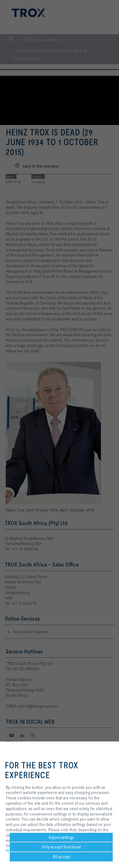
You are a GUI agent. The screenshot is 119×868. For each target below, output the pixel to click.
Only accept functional (61, 847)
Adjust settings (61, 837)
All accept (61, 857)
